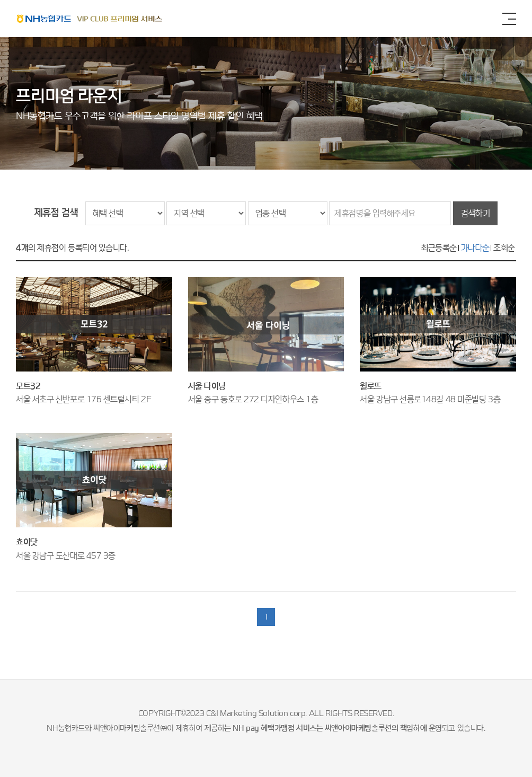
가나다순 (475, 248)
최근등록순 (439, 248)
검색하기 (475, 213)
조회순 (504, 248)
